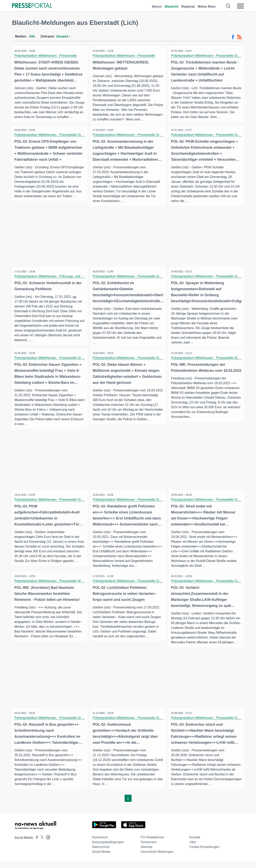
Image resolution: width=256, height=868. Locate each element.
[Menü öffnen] (240, 6)
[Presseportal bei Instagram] (47, 844)
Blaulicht (172, 7)
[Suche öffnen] (228, 6)
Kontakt (195, 844)
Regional (188, 7)
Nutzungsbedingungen (108, 849)
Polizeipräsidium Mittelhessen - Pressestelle (46, 56)
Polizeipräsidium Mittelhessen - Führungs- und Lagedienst (56, 282)
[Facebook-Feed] (233, 37)
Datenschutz (101, 853)
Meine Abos (207, 7)
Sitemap (146, 853)
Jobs (193, 849)
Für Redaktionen (152, 844)
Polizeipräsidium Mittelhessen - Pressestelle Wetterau (210, 363)
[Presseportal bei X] (41, 844)
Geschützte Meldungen (157, 858)
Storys (157, 7)
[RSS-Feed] (239, 37)
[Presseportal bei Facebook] (36, 844)
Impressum (100, 844)
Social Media (101, 858)
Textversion (149, 849)
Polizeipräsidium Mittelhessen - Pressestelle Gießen (208, 56)
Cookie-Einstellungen (204, 853)
